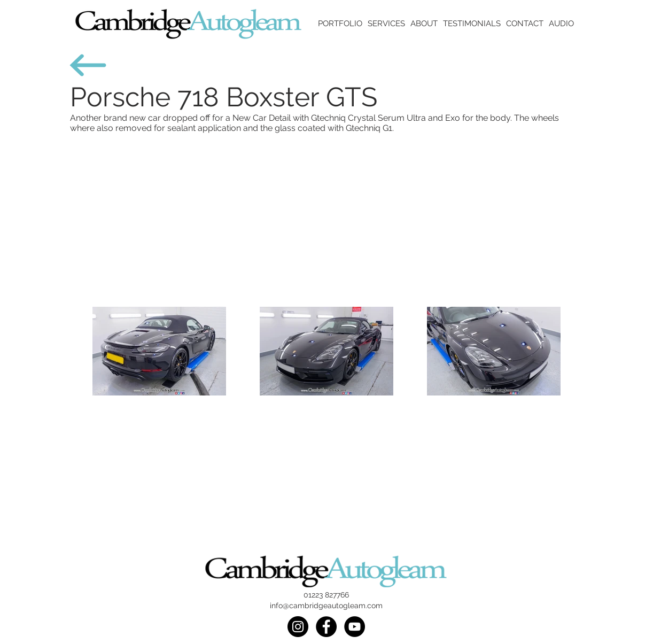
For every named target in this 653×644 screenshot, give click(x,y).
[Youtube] (355, 627)
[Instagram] (298, 627)
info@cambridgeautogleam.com (326, 606)
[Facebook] (326, 627)
